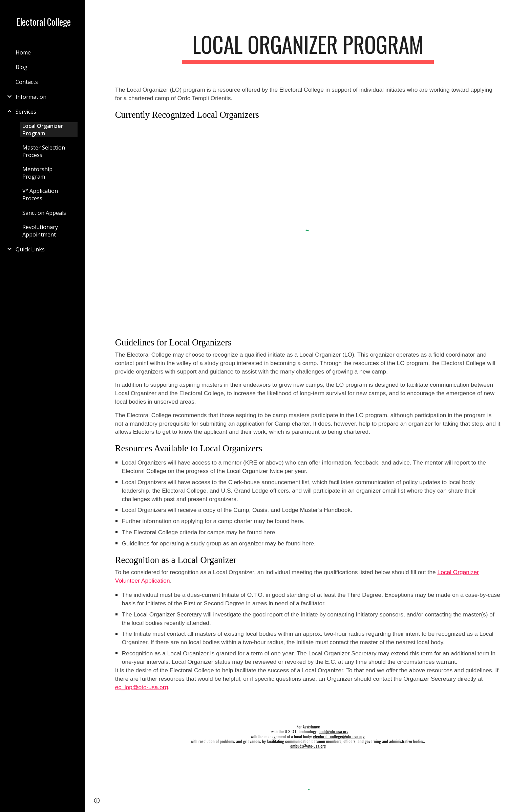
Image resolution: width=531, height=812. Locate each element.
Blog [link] (22, 67)
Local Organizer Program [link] (43, 130)
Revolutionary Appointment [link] (40, 231)
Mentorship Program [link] (37, 173)
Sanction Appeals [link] (44, 213)
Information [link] (31, 97)
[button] (523, 9)
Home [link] (23, 52)
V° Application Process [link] (40, 195)
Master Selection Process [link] (44, 151)
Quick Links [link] (30, 249)
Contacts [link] (27, 82)
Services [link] (26, 112)
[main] (308, 48)
